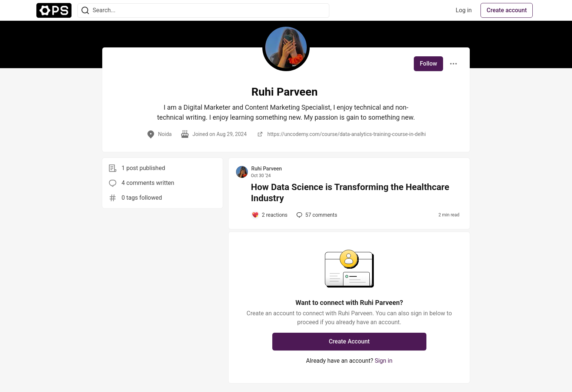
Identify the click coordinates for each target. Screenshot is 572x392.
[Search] (85, 11)
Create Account (349, 341)
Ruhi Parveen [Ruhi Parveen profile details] (267, 169)
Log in (464, 10)
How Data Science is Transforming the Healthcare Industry (350, 193)
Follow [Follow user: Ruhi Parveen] (428, 64)
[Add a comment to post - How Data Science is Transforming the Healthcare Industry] (270, 215)
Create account (507, 10)
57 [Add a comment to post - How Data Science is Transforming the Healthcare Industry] (316, 215)
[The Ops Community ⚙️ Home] (54, 10)
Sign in (383, 361)
